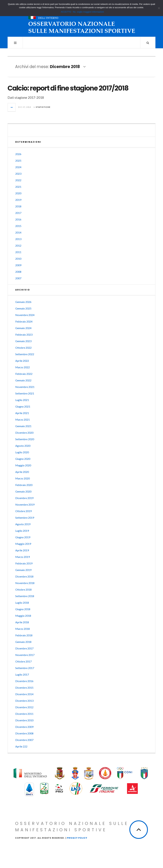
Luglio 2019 (22, 531)
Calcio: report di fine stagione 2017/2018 (68, 88)
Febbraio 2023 (24, 335)
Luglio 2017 (22, 674)
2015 (18, 226)
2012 (18, 245)
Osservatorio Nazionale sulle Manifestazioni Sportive (72, 827)
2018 (18, 206)
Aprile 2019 (22, 550)
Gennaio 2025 (23, 308)
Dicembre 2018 (24, 576)
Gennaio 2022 (23, 380)
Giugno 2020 (23, 459)
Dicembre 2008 (24, 733)
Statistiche (43, 107)
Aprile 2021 (22, 413)
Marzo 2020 (23, 478)
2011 (18, 252)
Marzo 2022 (23, 367)
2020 (18, 193)
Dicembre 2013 (24, 701)
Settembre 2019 (25, 518)
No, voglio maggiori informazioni (88, 12)
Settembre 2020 (25, 439)
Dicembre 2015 (24, 688)
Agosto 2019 (23, 524)
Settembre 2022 (25, 354)
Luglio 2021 (22, 400)
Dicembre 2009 (24, 727)
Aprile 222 (21, 746)
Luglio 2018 (22, 603)
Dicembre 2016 (24, 681)
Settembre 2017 (25, 668)
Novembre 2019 (25, 504)
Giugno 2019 (23, 537)
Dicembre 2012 (24, 707)
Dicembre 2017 (24, 648)
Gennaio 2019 (23, 570)
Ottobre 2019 (23, 511)
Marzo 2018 (23, 629)
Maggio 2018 (23, 616)
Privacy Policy (77, 838)
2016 (18, 219)
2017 (18, 213)
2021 (18, 187)
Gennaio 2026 (23, 302)
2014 (18, 232)
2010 (18, 259)
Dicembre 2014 (24, 694)
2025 (18, 161)
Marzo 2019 (23, 557)
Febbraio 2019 (24, 563)
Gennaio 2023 (23, 341)
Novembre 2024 (25, 315)
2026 (18, 154)
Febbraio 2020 (24, 485)
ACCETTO (66, 12)
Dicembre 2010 (24, 720)
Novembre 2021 (25, 387)
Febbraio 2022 (24, 374)
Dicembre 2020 (24, 433)
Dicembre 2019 (24, 498)
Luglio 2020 (22, 452)
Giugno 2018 (23, 609)
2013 (18, 239)
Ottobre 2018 (23, 589)
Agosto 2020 (23, 446)
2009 (18, 265)
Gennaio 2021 (23, 426)
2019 (18, 200)
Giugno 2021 (23, 406)
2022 (18, 180)
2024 (18, 167)
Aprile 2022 (22, 361)
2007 (18, 278)
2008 (18, 272)
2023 (18, 174)
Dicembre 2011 (24, 714)
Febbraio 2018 (24, 635)
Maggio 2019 (23, 544)
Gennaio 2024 (23, 328)
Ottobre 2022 (23, 348)
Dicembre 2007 (24, 740)
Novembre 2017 (25, 655)
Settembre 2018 (25, 596)
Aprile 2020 (22, 472)
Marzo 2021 (23, 419)
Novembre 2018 (25, 583)
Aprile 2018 (22, 622)
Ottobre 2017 (23, 661)
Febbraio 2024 (24, 321)
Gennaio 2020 (23, 491)
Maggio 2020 (23, 465)
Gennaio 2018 (23, 642)
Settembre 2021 (25, 393)
